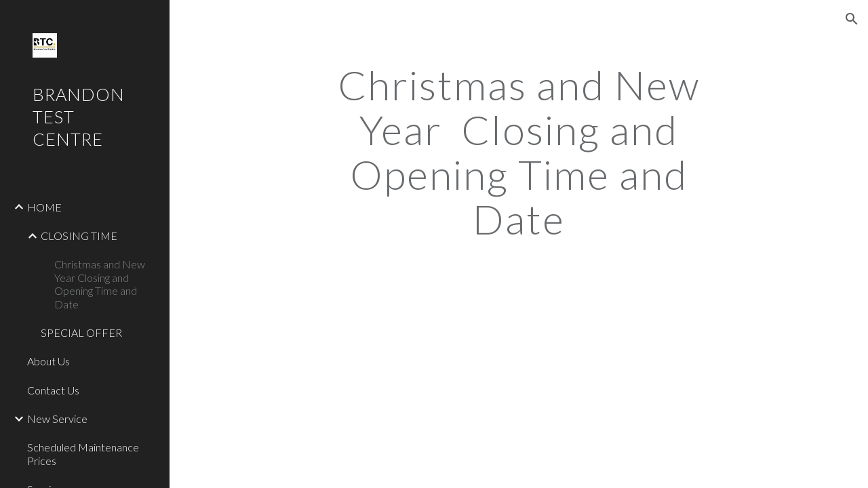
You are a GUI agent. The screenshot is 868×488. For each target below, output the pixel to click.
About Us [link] (48, 361)
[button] (852, 19)
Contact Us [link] (53, 390)
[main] (518, 152)
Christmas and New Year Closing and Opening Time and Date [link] (100, 284)
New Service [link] (57, 419)
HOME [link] (44, 207)
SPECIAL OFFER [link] (81, 332)
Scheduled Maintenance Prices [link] (83, 453)
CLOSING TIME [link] (79, 236)
